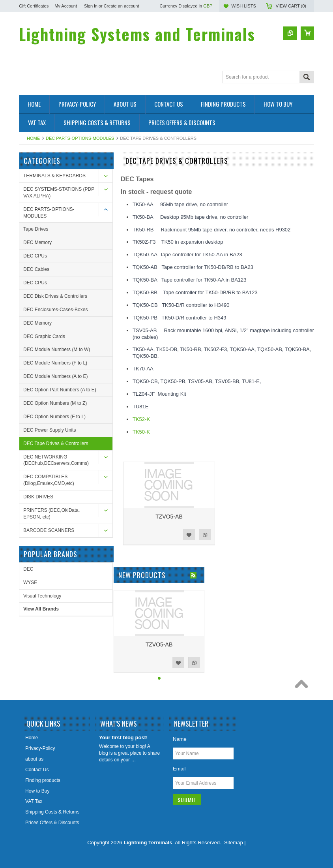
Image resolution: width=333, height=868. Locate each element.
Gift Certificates (34, 6)
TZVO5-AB (169, 517)
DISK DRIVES (38, 497)
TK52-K (141, 419)
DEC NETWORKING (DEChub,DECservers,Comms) (56, 460)
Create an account (122, 6)
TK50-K (141, 432)
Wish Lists (243, 6)
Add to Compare (205, 535)
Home (33, 138)
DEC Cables (36, 269)
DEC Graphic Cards (44, 336)
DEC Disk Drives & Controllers (55, 296)
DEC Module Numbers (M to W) (57, 349)
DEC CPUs (35, 256)
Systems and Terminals (137, 34)
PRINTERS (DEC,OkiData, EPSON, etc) (51, 514)
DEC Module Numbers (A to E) (55, 376)
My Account (66, 6)
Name (180, 739)
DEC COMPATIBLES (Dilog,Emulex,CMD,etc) (49, 480)
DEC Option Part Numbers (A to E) (60, 390)
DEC (28, 569)
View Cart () (291, 6)
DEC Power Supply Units (50, 430)
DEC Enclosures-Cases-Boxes (55, 310)
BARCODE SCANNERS (49, 530)
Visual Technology (42, 596)
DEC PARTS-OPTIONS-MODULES (80, 138)
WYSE (30, 582)
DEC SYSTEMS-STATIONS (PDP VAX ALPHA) (59, 193)
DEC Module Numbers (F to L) (55, 363)
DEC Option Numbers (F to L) (54, 417)
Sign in (91, 6)
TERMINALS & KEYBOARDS (54, 176)
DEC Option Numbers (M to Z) (55, 403)
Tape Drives (36, 229)
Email (179, 769)
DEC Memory (37, 242)
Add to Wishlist (189, 535)
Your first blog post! (123, 737)
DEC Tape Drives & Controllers (56, 443)
